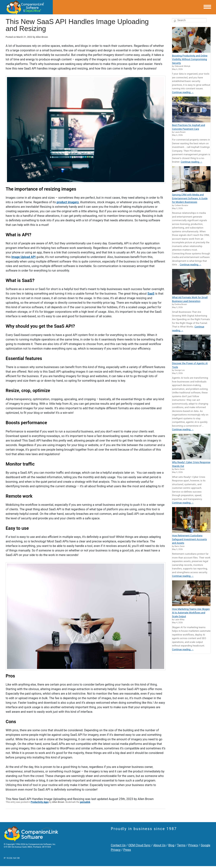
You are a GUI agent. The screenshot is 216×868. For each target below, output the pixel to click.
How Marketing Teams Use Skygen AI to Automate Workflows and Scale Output (191, 613)
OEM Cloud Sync (139, 845)
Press (127, 850)
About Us (159, 845)
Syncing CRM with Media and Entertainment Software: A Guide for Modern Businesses (190, 198)
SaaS (151, 294)
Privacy (193, 845)
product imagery (68, 202)
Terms (181, 845)
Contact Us (118, 845)
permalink (85, 802)
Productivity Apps (40, 802)
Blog (171, 845)
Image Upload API (23, 257)
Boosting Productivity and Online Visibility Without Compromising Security (190, 59)
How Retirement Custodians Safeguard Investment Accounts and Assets (190, 539)
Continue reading (183, 92)
